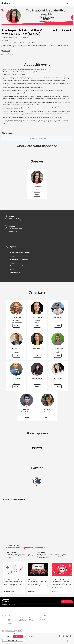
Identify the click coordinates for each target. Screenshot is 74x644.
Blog (30, 619)
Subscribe (66, 602)
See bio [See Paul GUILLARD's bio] (16, 356)
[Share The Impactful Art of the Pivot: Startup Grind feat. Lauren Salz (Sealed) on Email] (13, 54)
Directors (10, 623)
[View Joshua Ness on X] (16, 315)
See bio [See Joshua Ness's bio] (16, 326)
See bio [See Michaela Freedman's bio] (37, 356)
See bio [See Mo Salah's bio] (27, 417)
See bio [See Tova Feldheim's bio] (37, 326)
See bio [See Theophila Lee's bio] (58, 386)
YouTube (31, 621)
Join (31, 3)
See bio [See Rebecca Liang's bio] (37, 386)
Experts (10, 619)
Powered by (67, 641)
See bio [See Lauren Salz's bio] (37, 194)
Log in (71, 3)
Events (38, 3)
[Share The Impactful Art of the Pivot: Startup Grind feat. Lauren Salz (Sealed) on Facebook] (3, 54)
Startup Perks (55, 3)
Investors (10, 618)
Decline (7, 636)
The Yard (27, 111)
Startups (10, 621)
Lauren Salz (30, 77)
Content (45, 3)
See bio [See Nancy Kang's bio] (47, 417)
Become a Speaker (23, 621)
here (37, 115)
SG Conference (22, 618)
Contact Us (42, 619)
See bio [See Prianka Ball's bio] (58, 326)
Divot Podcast (32, 622)
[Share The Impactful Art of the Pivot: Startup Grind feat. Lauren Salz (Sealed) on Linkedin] (9, 54)
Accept (18, 636)
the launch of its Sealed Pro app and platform (23, 94)
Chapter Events (22, 619)
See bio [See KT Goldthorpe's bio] (58, 356)
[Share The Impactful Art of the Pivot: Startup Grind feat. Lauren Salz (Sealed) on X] (6, 54)
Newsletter (32, 618)
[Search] (67, 3)
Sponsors (10, 622)
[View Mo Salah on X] (27, 406)
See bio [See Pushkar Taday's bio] (16, 386)
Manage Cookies (13, 640)
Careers (42, 618)
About (62, 3)
